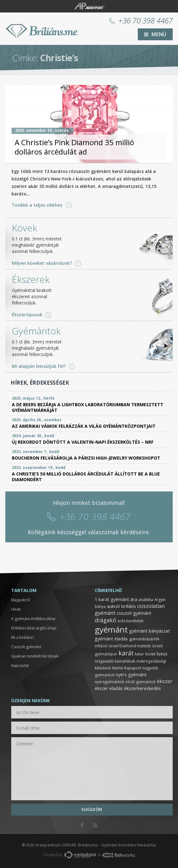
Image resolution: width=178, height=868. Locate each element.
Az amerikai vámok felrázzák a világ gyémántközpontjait (84, 426)
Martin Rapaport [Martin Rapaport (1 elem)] (127, 668)
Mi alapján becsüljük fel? (39, 366)
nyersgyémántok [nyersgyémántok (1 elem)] (109, 682)
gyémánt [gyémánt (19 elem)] (111, 629)
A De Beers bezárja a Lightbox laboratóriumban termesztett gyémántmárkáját (88, 407)
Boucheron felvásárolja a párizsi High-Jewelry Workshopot (86, 458)
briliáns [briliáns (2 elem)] (129, 606)
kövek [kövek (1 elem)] (150, 654)
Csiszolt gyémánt (26, 647)
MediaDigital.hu (80, 855)
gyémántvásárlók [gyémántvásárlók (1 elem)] (144, 639)
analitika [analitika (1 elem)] (146, 600)
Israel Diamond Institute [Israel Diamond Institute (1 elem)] (130, 646)
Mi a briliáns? (23, 637)
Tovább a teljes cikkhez (37, 205)
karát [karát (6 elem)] (126, 653)
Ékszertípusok (27, 315)
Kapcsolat (20, 666)
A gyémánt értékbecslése (33, 619)
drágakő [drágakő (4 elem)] (106, 620)
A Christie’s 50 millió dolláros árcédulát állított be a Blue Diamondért (86, 477)
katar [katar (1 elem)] (140, 654)
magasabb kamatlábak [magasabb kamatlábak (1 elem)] (115, 661)
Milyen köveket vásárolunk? (42, 263)
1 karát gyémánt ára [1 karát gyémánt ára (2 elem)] (116, 599)
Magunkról (21, 600)
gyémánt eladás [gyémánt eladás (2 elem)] (111, 639)
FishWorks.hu (119, 855)
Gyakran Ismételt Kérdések (35, 656)
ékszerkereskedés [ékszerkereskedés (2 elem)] (142, 688)
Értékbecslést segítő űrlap (34, 628)
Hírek (16, 609)
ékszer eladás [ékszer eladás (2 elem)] (109, 688)
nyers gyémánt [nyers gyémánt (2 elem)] (131, 674)
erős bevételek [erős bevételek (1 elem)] (130, 621)
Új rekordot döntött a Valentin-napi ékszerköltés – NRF (83, 442)
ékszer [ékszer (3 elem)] (165, 681)
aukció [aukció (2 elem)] (113, 606)
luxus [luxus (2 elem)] (162, 653)
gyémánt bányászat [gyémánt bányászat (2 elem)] (149, 631)
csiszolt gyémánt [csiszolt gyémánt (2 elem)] (134, 613)
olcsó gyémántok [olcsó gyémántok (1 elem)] (140, 682)
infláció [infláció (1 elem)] (101, 646)
